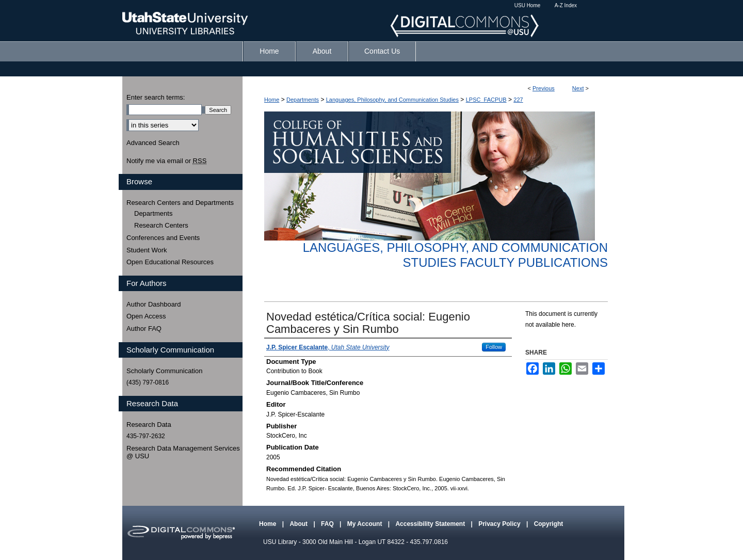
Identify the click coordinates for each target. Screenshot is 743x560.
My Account (366, 524)
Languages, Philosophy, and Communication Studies (392, 100)
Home (272, 100)
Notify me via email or (166, 161)
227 (518, 100)
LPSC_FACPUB (486, 100)
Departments (303, 100)
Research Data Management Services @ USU (183, 452)
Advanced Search (153, 143)
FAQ (328, 524)
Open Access (146, 316)
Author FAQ (144, 329)
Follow (494, 347)
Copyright (549, 524)
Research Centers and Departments (180, 203)
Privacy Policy (500, 524)
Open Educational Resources (170, 262)
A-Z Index (566, 5)
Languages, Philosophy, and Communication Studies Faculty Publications (455, 255)
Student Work (147, 250)
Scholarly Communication (164, 371)
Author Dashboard (154, 304)
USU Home (528, 5)
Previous (544, 88)
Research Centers (161, 225)
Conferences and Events (163, 238)
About (299, 524)
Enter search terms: (156, 97)
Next (578, 88)
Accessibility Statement (431, 524)
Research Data (149, 425)
